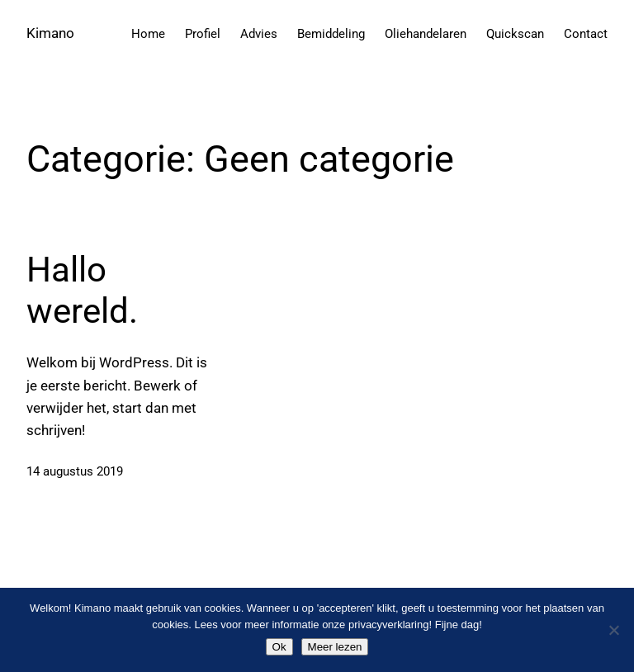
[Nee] (613, 630)
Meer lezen (335, 647)
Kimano (50, 33)
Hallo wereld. (82, 290)
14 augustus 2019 (75, 471)
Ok (279, 647)
